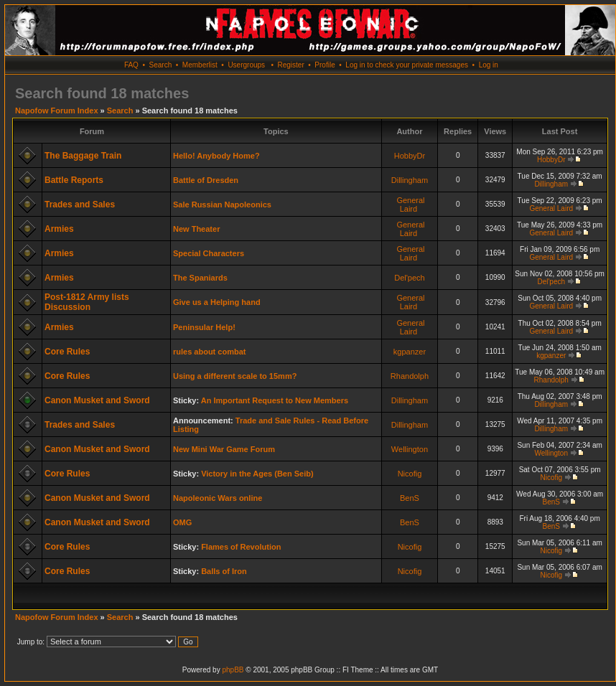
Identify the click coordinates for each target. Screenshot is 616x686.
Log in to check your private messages (407, 65)
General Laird (410, 205)
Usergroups (246, 65)
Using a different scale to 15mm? (235, 376)
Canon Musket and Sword (97, 400)
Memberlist (200, 65)
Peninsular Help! (204, 327)
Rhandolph (410, 376)
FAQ (131, 65)
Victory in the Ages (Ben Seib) (257, 474)
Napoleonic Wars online (218, 498)
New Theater (196, 229)
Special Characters (209, 253)
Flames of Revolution (241, 547)
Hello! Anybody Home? (216, 156)
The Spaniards (200, 278)
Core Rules (67, 352)
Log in (489, 65)
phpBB (233, 670)
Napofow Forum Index (57, 111)
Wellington (410, 449)
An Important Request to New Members (275, 400)
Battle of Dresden (206, 180)
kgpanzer (410, 352)
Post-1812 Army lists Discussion (87, 302)
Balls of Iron (224, 571)
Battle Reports (74, 180)
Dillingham (410, 180)
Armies (59, 229)
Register (290, 65)
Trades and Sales (80, 205)
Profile (325, 65)
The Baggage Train (83, 156)
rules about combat (209, 352)
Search (161, 65)
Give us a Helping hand (217, 302)
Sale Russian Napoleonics (222, 205)
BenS (410, 498)
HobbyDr (410, 156)
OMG (182, 522)
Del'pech (409, 278)
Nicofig (410, 474)
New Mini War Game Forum (224, 449)
